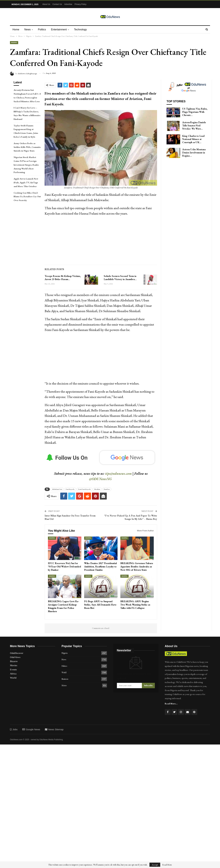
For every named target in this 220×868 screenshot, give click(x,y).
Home (16, 29)
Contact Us (57, 4)
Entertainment (60, 29)
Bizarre (14, 661)
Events (13, 670)
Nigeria (14, 43)
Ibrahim (97, 489)
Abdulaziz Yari (57, 489)
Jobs (14, 729)
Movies (14, 665)
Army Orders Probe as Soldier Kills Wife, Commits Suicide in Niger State (27, 147)
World (13, 678)
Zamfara (107, 489)
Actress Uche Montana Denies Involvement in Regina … (194, 153)
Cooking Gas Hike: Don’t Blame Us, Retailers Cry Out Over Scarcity (27, 197)
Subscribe (148, 685)
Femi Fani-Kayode (84, 489)
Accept (155, 865)
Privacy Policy (80, 4)
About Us (46, 4)
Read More (167, 865)
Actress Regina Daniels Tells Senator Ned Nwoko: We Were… (194, 125)
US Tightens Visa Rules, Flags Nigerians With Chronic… (195, 112)
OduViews (15, 657)
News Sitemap (54, 729)
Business (65, 679)
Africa (13, 674)
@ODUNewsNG (100, 479)
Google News (31, 729)
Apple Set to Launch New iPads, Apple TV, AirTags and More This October (26, 182)
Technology (82, 29)
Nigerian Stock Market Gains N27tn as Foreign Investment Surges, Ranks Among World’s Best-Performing (26, 165)
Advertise (68, 4)
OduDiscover (17, 653)
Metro (64, 685)
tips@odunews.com (118, 474)
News (28, 29)
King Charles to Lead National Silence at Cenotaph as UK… (193, 139)
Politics (43, 29)
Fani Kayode (70, 489)
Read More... (171, 704)
